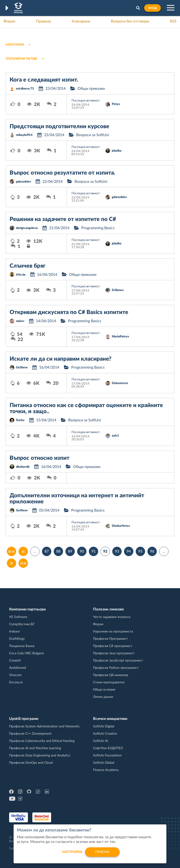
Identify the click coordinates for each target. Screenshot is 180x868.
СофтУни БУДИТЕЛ (108, 748)
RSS (173, 21)
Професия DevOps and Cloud (31, 763)
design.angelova (27, 228)
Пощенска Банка (22, 646)
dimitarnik (23, 467)
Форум (9, 21)
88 (58, 551)
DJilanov (118, 290)
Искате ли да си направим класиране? (60, 359)
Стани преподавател (109, 682)
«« (12, 551)
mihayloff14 (24, 135)
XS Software (18, 617)
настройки (72, 855)
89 (70, 551)
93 (117, 551)
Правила (43, 21)
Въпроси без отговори (130, 21)
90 (82, 551)
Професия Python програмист (116, 668)
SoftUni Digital (104, 726)
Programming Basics (98, 228)
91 (94, 551)
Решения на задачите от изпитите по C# (63, 219)
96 (152, 551)
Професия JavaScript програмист (118, 661)
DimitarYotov (121, 526)
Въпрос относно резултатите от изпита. (62, 173)
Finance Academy (106, 770)
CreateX (15, 661)
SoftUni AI (101, 741)
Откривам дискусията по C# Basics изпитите (69, 312)
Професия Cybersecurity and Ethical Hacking (42, 741)
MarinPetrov (120, 337)
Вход (152, 8)
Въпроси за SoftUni (93, 135)
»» (23, 563)
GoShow (22, 368)
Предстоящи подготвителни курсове (59, 127)
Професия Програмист (110, 639)
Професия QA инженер (111, 675)
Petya (116, 104)
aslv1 (115, 436)
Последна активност (86, 101)
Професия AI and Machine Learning (35, 748)
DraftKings (17, 639)
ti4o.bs (21, 275)
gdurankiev (23, 182)
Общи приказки (91, 89)
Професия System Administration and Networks (44, 726)
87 (47, 551)
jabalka (117, 151)
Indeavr (15, 632)
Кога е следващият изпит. (44, 80)
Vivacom (15, 675)
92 (105, 551)
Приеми (102, 855)
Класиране (81, 21)
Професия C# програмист (113, 646)
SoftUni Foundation (107, 756)
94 (129, 551)
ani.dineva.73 (25, 89)
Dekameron (120, 383)
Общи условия (104, 690)
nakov (20, 321)
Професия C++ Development (30, 734)
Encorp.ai (16, 682)
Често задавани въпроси (112, 617)
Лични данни (103, 697)
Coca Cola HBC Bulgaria (26, 653)
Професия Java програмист (114, 653)
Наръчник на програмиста (113, 632)
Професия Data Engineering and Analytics (40, 756)
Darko (20, 420)
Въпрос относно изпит (39, 458)
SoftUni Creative (105, 734)
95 (140, 551)
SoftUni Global (104, 763)
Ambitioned (18, 668)
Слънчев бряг (28, 266)
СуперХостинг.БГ (22, 624)
